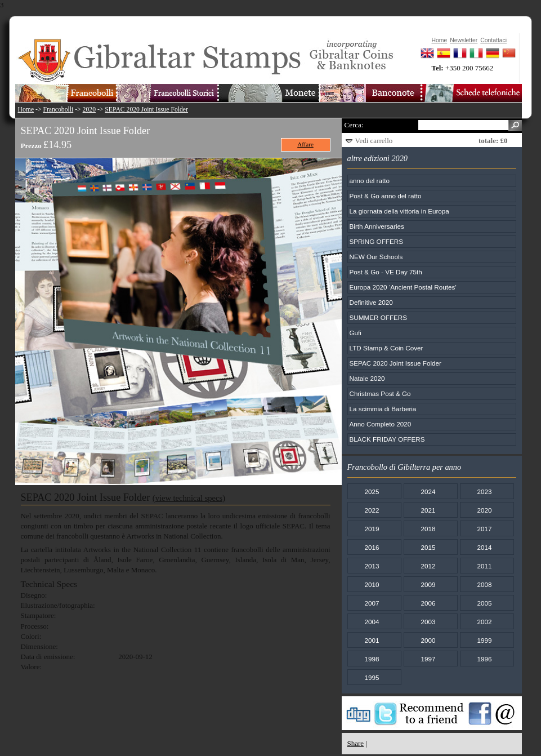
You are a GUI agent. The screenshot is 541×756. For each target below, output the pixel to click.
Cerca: (354, 125)
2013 (372, 566)
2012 (428, 566)
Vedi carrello (374, 141)
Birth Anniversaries (377, 226)
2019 (372, 529)
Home (26, 110)
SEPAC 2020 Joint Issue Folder (146, 110)
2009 (428, 584)
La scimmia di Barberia (383, 409)
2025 (372, 492)
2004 (372, 622)
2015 (428, 547)
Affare (305, 144)
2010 (372, 584)
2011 (484, 566)
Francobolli (58, 110)
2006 (428, 603)
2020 (89, 110)
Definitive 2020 (371, 302)
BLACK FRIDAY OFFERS (387, 439)
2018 (428, 529)
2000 (428, 640)
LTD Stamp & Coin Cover (386, 348)
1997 (428, 659)
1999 (484, 640)
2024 (428, 492)
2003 (428, 622)
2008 (484, 584)
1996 (484, 659)
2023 (484, 492)
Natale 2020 (367, 378)
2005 (484, 603)
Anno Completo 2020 (381, 424)
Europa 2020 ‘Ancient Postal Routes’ (403, 287)
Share (356, 743)
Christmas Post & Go (380, 393)
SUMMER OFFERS (379, 317)
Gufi (356, 333)
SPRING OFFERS (376, 241)
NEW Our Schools (376, 257)
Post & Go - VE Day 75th (386, 272)
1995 (372, 677)
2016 (372, 547)
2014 (484, 547)
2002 (484, 622)
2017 (484, 529)
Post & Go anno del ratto (386, 196)
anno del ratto (370, 181)
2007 (372, 603)
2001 (372, 640)
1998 (372, 659)
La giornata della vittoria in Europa (399, 211)
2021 (428, 510)
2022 (372, 510)
